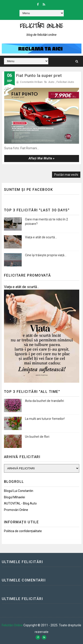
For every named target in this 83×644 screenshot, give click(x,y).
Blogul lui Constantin (19, 491)
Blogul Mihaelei (14, 497)
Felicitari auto (65, 82)
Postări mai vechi (66, 175)
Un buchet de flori (37, 437)
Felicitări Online (41, 26)
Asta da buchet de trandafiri (44, 401)
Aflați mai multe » (42, 158)
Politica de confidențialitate (23, 531)
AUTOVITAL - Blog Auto (20, 503)
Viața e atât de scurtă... (41, 237)
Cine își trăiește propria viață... (46, 255)
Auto (51, 82)
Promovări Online (16, 510)
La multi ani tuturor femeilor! (45, 419)
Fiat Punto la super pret (39, 75)
